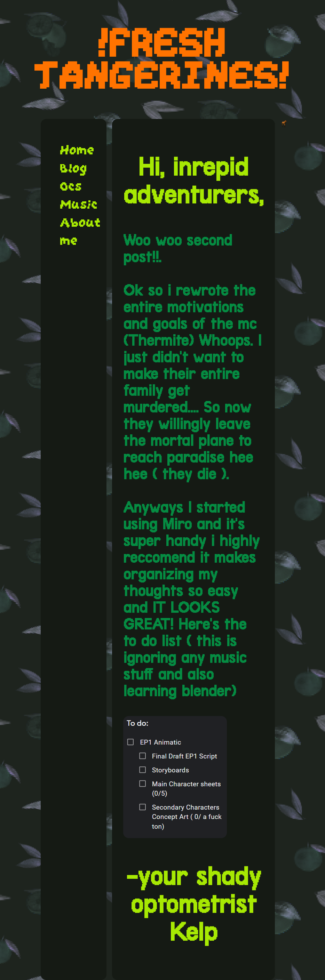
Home (77, 150)
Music (79, 204)
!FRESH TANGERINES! (162, 59)
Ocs (71, 186)
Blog (74, 168)
